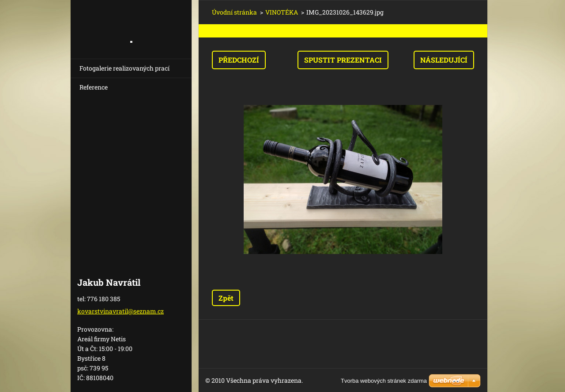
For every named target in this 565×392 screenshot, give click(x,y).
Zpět (226, 298)
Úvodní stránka (234, 12)
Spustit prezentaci (343, 60)
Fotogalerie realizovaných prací (124, 68)
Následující (444, 60)
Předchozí (239, 60)
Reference (94, 87)
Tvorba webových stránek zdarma (384, 381)
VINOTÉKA (282, 12)
